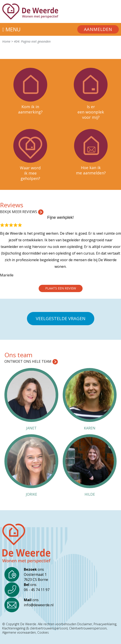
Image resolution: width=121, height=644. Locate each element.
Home (6, 41)
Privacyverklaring (105, 624)
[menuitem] (98, 29)
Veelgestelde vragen (61, 318)
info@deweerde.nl (39, 605)
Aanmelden (98, 29)
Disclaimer (85, 624)
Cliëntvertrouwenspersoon (88, 628)
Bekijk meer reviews (22, 212)
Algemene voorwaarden (19, 633)
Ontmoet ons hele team (31, 361)
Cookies (43, 633)
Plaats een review (61, 288)
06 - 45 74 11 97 (37, 590)
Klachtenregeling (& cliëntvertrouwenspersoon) (35, 628)
